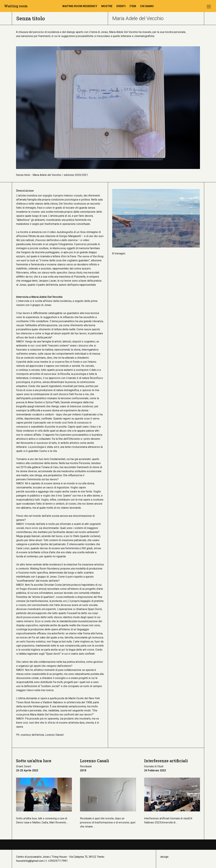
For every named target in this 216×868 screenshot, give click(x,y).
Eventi (121, 6)
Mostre (107, 6)
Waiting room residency (80, 6)
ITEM (133, 6)
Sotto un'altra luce (34, 761)
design (164, 857)
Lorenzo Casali (94, 761)
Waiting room (16, 6)
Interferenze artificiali (166, 761)
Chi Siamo (147, 6)
